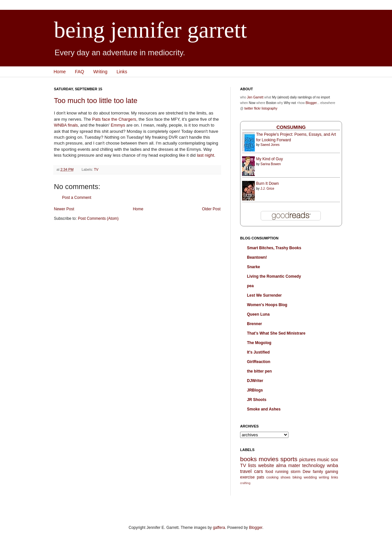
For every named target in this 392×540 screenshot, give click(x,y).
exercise (247, 477)
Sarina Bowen (270, 164)
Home (60, 72)
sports (289, 459)
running (282, 472)
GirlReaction (259, 362)
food (269, 472)
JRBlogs (255, 390)
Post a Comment (77, 198)
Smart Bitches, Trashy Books (274, 248)
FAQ (79, 72)
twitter (249, 108)
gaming (332, 472)
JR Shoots (257, 400)
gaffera (219, 528)
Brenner (254, 324)
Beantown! (257, 257)
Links (122, 72)
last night (206, 155)
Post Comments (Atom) (98, 218)
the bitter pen (259, 371)
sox (335, 460)
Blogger (311, 103)
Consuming (291, 127)
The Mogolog (259, 343)
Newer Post (64, 209)
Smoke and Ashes (264, 409)
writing (324, 477)
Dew (307, 472)
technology (314, 465)
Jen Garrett (255, 97)
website (266, 465)
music (323, 460)
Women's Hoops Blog (267, 305)
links (335, 477)
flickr (257, 108)
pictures (307, 460)
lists (252, 465)
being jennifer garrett (150, 30)
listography (269, 108)
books (248, 459)
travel (246, 471)
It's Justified (258, 352)
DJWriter (255, 381)
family (318, 472)
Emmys (118, 125)
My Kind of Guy (269, 159)
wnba (333, 465)
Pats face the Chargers (114, 119)
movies (269, 459)
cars (259, 471)
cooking (272, 477)
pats (261, 477)
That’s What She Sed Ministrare (276, 333)
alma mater (288, 465)
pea (250, 286)
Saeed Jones (270, 145)
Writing (100, 72)
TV (96, 169)
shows (286, 477)
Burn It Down (267, 183)
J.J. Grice (267, 189)
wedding (310, 477)
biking (297, 477)
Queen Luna (258, 314)
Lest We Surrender (264, 295)
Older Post (211, 209)
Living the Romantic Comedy (274, 276)
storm (296, 472)
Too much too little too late (96, 101)
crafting (245, 483)
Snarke (253, 267)
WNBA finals (66, 125)
